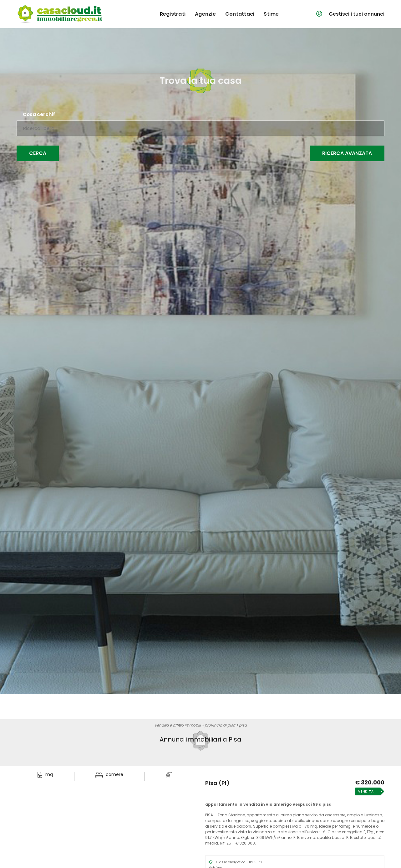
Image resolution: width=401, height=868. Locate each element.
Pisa (243, 725)
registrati (173, 14)
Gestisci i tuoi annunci (357, 14)
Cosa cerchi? (39, 115)
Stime (271, 14)
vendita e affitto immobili (178, 725)
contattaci (240, 14)
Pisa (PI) (217, 783)
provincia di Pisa (220, 725)
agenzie (205, 14)
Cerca (38, 153)
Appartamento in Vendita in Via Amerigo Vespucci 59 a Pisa (268, 804)
